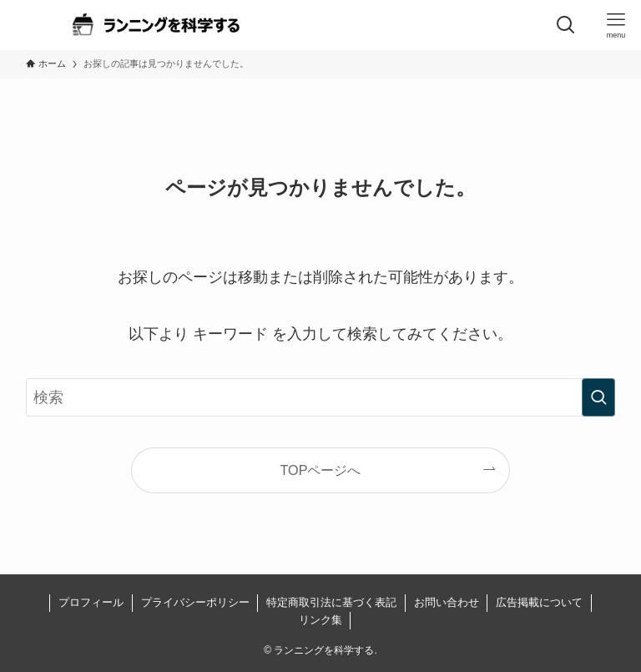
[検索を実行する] (598, 397)
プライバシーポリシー (195, 602)
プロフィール (91, 602)
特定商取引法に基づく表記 (331, 602)
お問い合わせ (447, 602)
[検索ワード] (321, 397)
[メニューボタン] (616, 25)
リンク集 (320, 620)
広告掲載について (539, 602)
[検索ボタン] (566, 25)
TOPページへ (321, 470)
